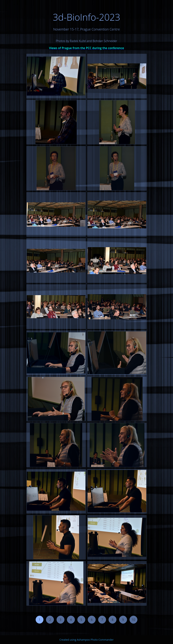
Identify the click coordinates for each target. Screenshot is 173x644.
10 (133, 620)
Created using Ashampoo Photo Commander (86, 640)
